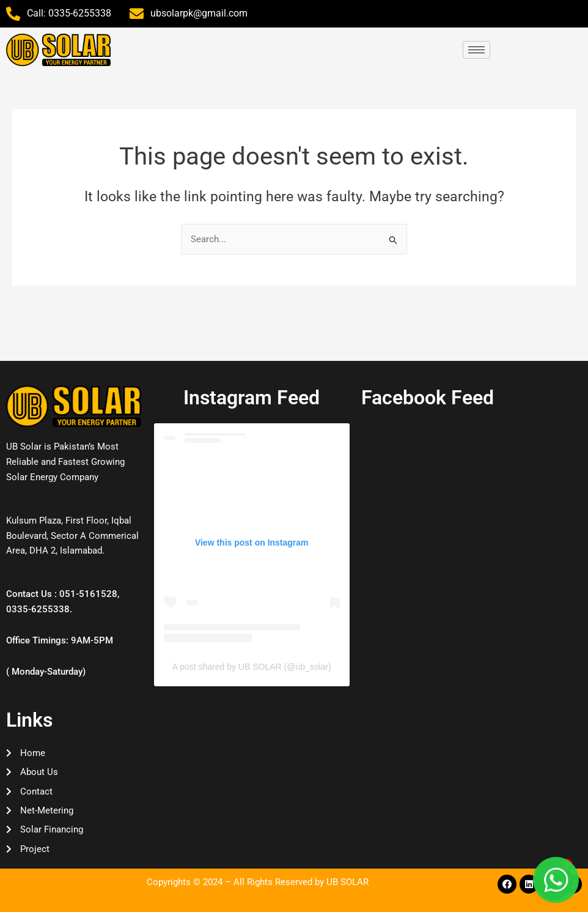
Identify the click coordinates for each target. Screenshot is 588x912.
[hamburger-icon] (476, 50)
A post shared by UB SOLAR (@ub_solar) (252, 665)
